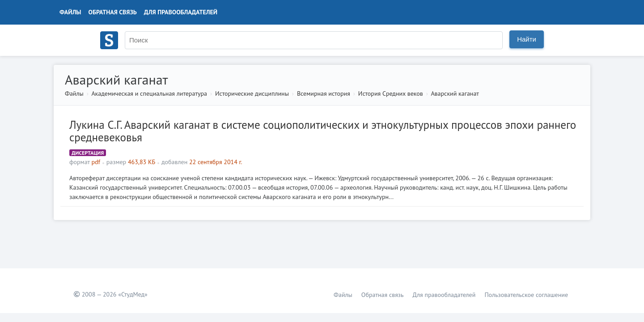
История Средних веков (391, 93)
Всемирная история (324, 93)
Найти (527, 39)
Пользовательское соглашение (526, 295)
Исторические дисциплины (252, 93)
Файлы (70, 12)
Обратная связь (113, 12)
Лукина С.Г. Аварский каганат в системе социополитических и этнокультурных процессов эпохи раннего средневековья (323, 131)
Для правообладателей (181, 12)
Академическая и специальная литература (149, 93)
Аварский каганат (455, 93)
